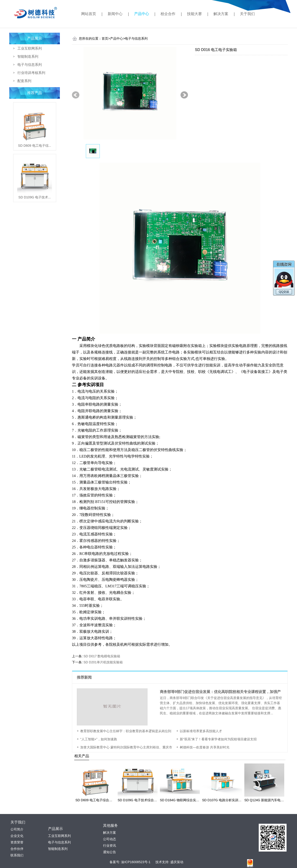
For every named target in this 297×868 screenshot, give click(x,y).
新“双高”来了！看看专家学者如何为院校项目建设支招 (218, 739)
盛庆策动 (177, 862)
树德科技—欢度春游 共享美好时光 (205, 747)
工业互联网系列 (30, 48)
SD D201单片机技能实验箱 (103, 662)
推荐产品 (35, 93)
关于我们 (247, 14)
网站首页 (89, 14)
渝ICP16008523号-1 (136, 862)
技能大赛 (194, 14)
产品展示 (35, 38)
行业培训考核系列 (31, 73)
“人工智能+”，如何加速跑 (99, 739)
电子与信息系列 (30, 65)
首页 (106, 38)
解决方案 (221, 14)
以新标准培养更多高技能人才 (201, 731)
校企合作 (168, 14)
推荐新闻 (85, 677)
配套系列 (24, 81)
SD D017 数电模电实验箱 (102, 656)
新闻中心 (115, 14)
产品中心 (142, 14)
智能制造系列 (28, 56)
